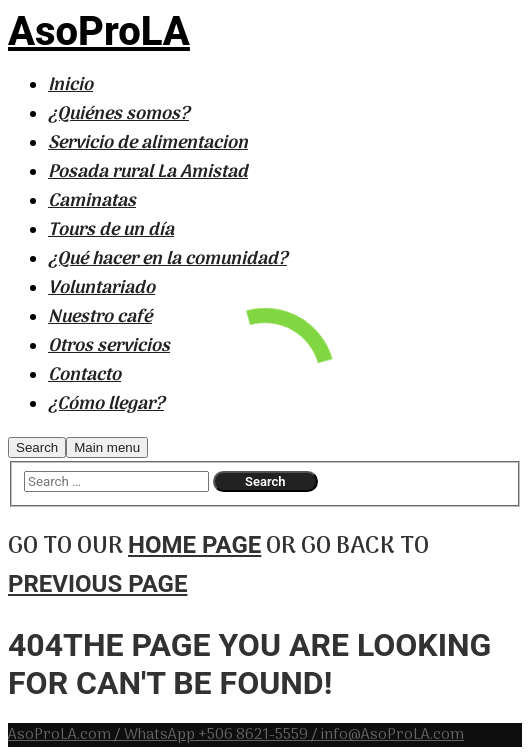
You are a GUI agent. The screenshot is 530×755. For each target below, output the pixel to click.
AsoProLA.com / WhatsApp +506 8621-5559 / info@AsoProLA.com (236, 735)
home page (194, 545)
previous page (97, 584)
